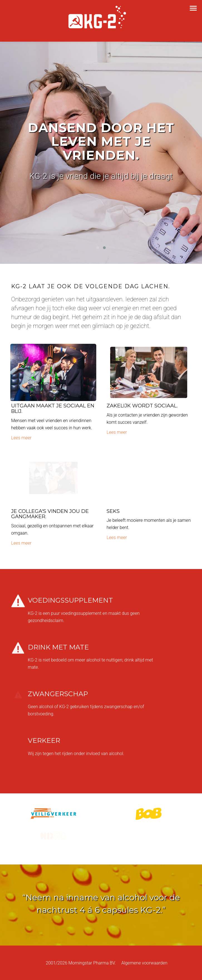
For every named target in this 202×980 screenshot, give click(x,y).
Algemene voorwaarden (144, 963)
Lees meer (21, 438)
